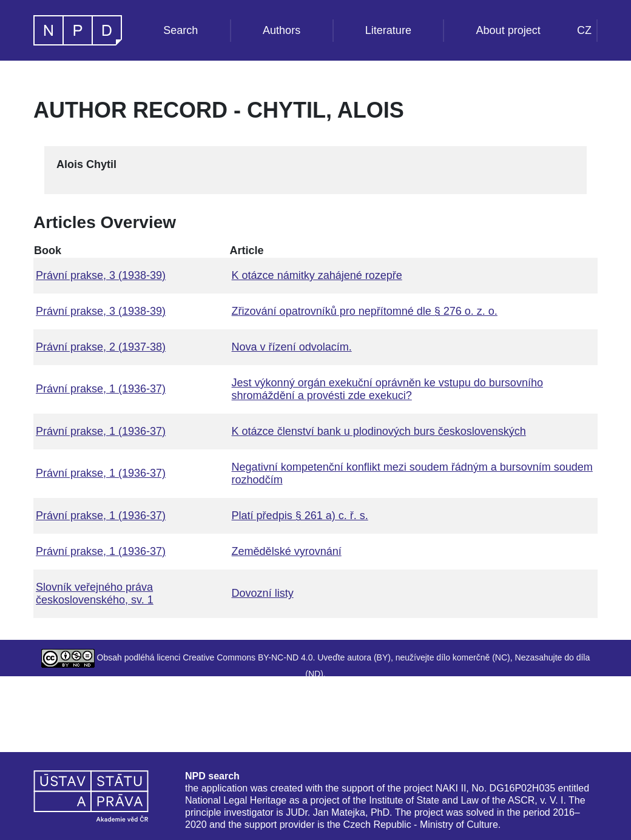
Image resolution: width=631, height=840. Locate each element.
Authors (282, 30)
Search (181, 30)
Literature (388, 30)
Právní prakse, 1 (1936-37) (101, 389)
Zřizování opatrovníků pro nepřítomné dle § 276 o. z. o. (365, 311)
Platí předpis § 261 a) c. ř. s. (300, 516)
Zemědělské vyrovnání (287, 551)
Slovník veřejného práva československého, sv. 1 (95, 593)
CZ (584, 30)
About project (508, 30)
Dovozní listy (263, 593)
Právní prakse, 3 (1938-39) (101, 275)
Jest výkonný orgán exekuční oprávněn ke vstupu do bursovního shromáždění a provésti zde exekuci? (387, 389)
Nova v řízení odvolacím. (292, 347)
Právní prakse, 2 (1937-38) (101, 347)
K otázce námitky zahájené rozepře (317, 275)
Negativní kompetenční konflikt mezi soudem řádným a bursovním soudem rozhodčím (412, 473)
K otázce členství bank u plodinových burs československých (379, 431)
